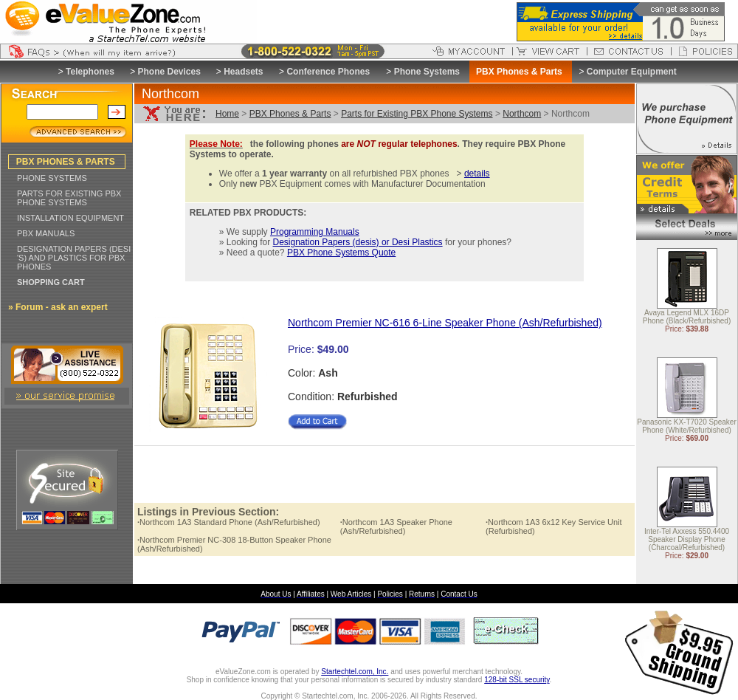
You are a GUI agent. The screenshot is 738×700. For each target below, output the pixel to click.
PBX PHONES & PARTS (66, 162)
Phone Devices (169, 72)
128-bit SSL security (517, 680)
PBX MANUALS (46, 233)
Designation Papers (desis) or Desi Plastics (358, 242)
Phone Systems (427, 72)
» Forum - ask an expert (58, 307)
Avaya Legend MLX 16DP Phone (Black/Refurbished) (687, 318)
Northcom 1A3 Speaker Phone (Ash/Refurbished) (396, 526)
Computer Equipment (632, 72)
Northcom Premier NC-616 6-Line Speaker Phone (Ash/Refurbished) (445, 323)
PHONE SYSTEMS (52, 178)
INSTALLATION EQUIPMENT (70, 218)
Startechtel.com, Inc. (355, 672)
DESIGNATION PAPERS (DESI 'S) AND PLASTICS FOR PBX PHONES (74, 258)
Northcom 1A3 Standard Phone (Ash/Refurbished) (229, 522)
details (477, 174)
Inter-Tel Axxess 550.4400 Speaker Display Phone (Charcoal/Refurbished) (687, 540)
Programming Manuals (315, 232)
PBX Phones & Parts (290, 114)
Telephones (90, 72)
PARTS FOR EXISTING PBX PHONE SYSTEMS (69, 198)
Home (227, 114)
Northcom (522, 114)
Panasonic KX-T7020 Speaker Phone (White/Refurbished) (687, 427)
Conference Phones (328, 72)
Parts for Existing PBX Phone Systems (417, 114)
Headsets (243, 72)
